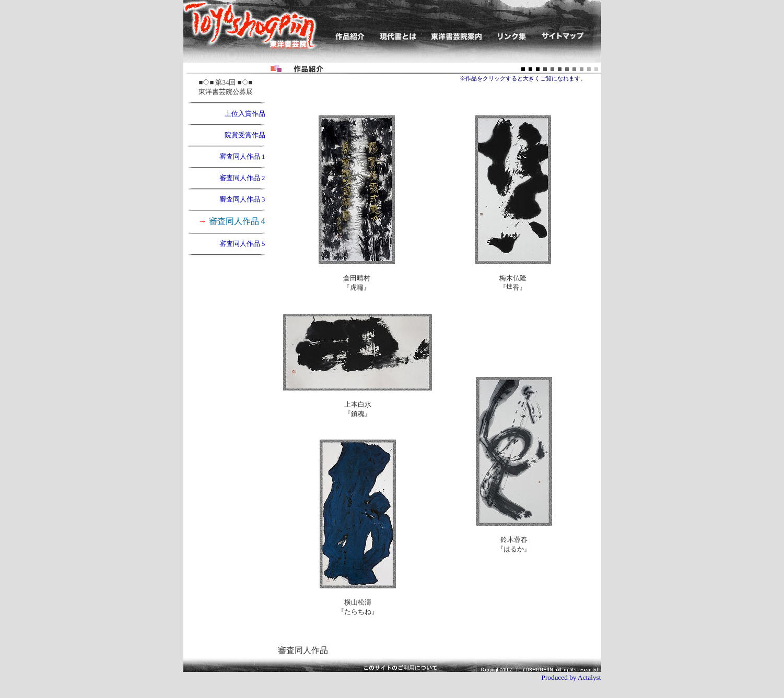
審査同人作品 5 (242, 244)
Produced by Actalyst (571, 677)
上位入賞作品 (245, 114)
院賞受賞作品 (245, 135)
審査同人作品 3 (242, 199)
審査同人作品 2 (242, 178)
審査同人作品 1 (242, 156)
